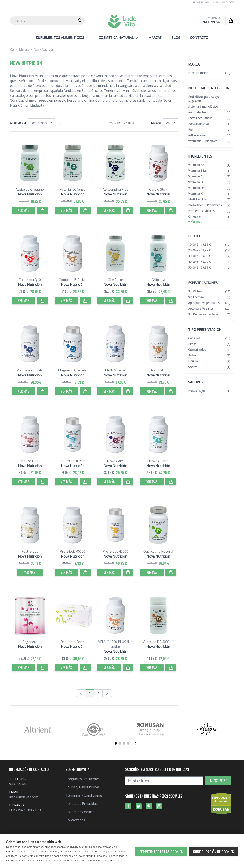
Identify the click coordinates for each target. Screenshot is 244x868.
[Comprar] (42, 210)
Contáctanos (75, 820)
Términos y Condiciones (84, 795)
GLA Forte (115, 280)
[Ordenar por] (42, 123)
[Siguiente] (137, 743)
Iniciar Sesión (201, 2)
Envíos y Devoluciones (83, 787)
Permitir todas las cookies (161, 852)
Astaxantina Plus (115, 189)
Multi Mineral (115, 370)
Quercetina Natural (158, 551)
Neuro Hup (30, 461)
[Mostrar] (171, 123)
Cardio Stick (158, 189)
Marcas (24, 49)
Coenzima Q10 (30, 280)
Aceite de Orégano (30, 189)
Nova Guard (158, 461)
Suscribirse (218, 781)
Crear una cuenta (223, 2)
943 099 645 (212, 22)
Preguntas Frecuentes (83, 779)
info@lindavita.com (24, 797)
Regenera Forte (73, 642)
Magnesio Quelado (73, 370)
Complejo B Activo (73, 280)
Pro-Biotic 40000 (73, 551)
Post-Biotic (30, 551)
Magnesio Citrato (30, 370)
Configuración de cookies (213, 852)
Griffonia (158, 280)
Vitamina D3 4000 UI (158, 642)
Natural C (158, 370)
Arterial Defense (73, 189)
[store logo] (122, 21)
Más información (114, 861)
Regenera (30, 642)
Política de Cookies (80, 812)
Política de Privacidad (82, 804)
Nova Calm (115, 461)
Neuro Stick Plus (73, 461)
